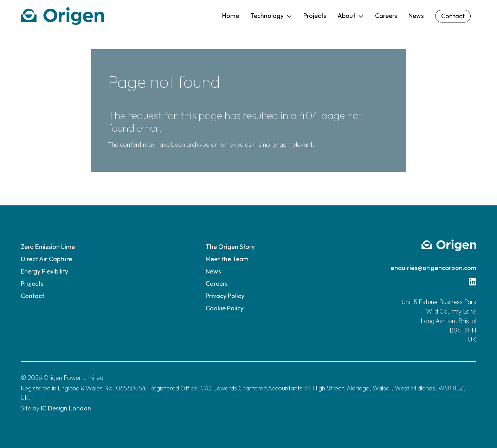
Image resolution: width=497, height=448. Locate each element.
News (213, 271)
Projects (32, 284)
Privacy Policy (225, 296)
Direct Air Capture (46, 259)
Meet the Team (227, 259)
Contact (33, 296)
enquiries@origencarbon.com (433, 268)
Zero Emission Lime (48, 247)
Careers (217, 284)
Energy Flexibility (44, 271)
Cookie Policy (225, 308)
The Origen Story (230, 247)
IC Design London (66, 408)
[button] (271, 16)
